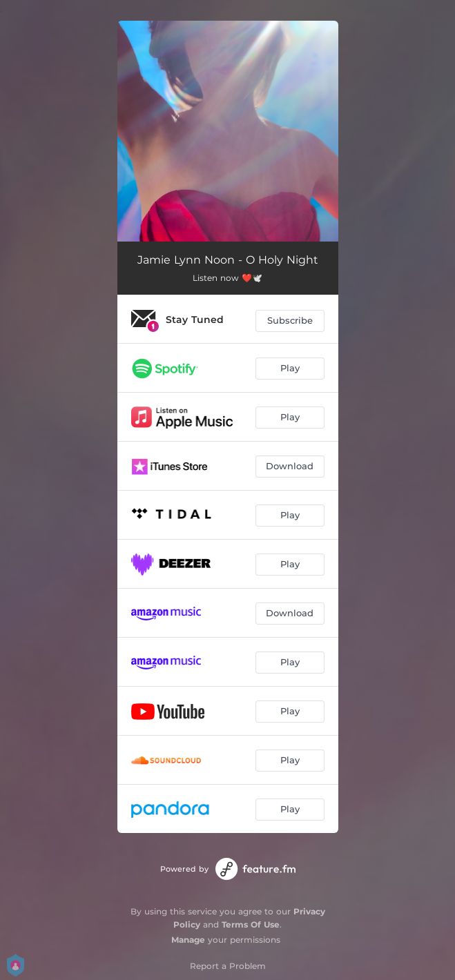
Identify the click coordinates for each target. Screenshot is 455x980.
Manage (188, 940)
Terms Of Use (251, 924)
